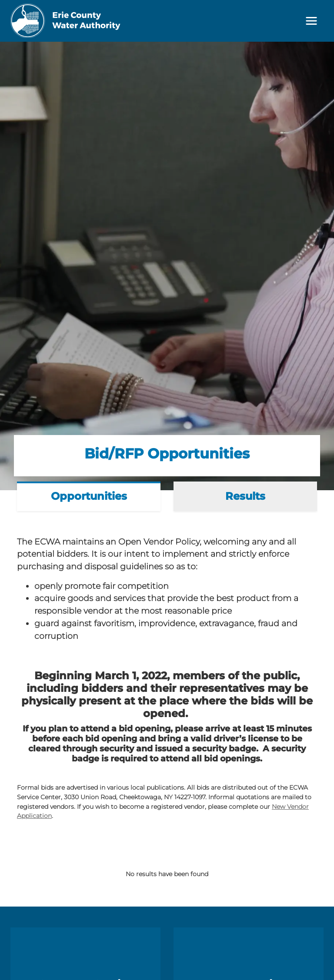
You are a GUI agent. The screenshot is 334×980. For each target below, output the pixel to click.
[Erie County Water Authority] (66, 21)
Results (245, 496)
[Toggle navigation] (311, 21)
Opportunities (89, 496)
